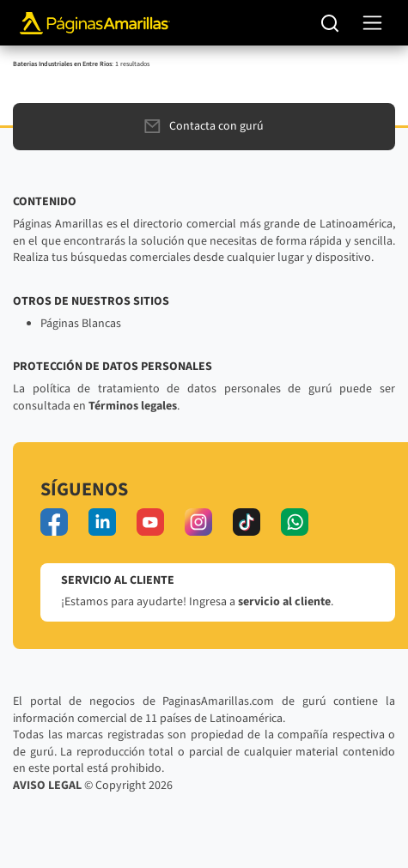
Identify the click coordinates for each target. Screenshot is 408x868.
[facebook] (54, 522)
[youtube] (150, 522)
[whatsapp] (295, 522)
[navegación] (372, 23)
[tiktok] (247, 522)
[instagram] (198, 522)
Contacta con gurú (204, 126)
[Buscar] (330, 23)
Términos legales (133, 406)
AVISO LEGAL (47, 786)
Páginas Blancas (81, 324)
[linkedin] (102, 522)
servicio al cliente (284, 602)
